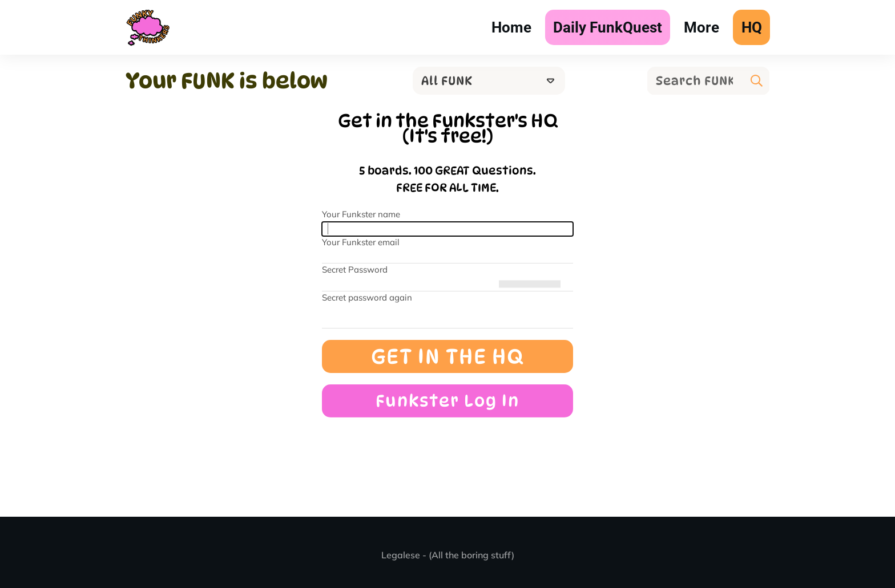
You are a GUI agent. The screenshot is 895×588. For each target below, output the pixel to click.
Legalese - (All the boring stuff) (448, 555)
